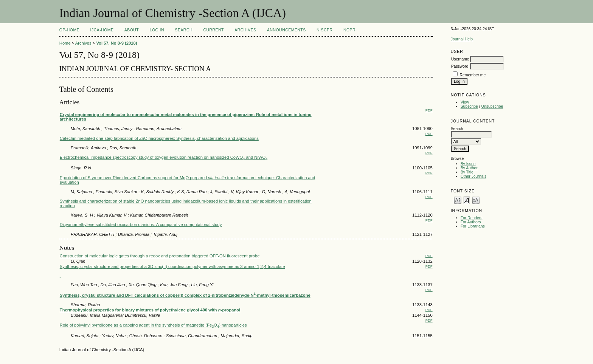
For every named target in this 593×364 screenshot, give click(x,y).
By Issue (468, 164)
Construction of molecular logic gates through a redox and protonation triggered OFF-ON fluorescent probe (160, 256)
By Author (469, 168)
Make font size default (467, 200)
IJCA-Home (102, 30)
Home (65, 43)
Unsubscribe (492, 106)
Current (213, 30)
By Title (467, 172)
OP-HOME (69, 30)
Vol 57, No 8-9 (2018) (116, 43)
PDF (429, 110)
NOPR (349, 30)
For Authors (471, 222)
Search (184, 30)
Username (460, 59)
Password (460, 66)
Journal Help (462, 39)
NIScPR (324, 30)
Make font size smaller (458, 200)
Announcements (286, 30)
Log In (157, 30)
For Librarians (473, 226)
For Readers (472, 218)
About (132, 30)
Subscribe (469, 106)
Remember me (473, 75)
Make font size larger (476, 200)
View (465, 102)
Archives (245, 30)
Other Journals (473, 176)
